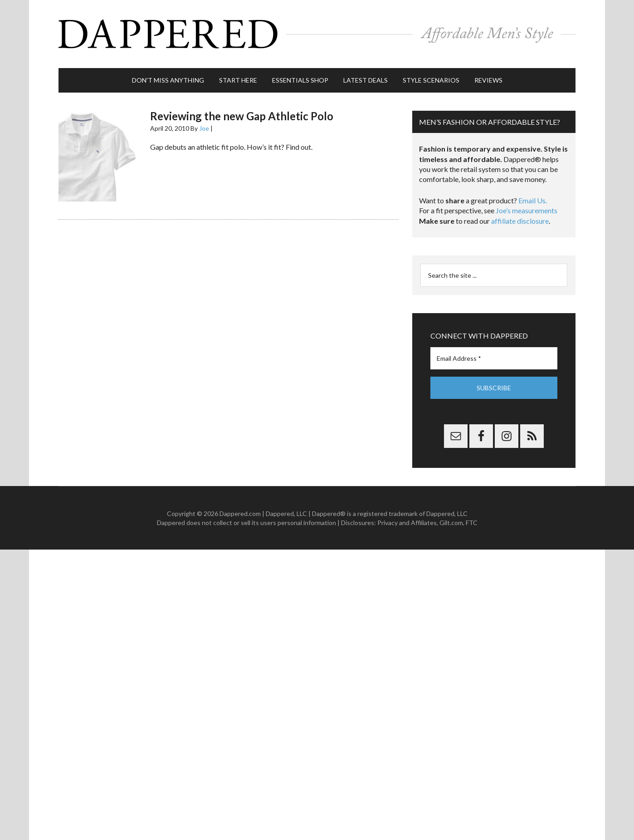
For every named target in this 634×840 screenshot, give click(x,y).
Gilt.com (451, 523)
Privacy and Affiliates (407, 523)
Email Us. (533, 200)
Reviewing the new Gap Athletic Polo (242, 116)
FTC (472, 523)
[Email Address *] (494, 358)
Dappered (317, 34)
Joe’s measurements (527, 210)
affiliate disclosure (520, 221)
